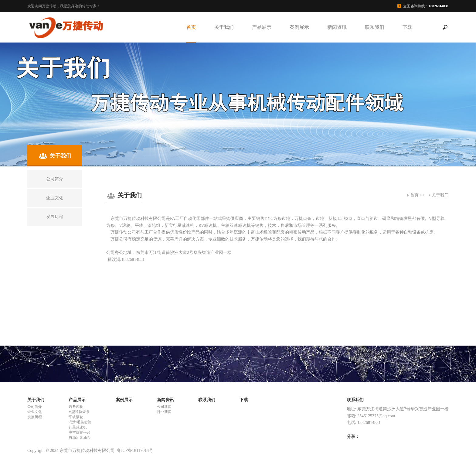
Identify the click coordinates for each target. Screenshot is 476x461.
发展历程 (35, 417)
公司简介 (35, 407)
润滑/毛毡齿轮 (80, 422)
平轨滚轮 (76, 417)
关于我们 (224, 27)
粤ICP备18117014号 (135, 451)
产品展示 (262, 27)
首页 (191, 27)
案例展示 (299, 27)
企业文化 (35, 412)
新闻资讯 (337, 27)
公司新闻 (164, 407)
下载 (407, 27)
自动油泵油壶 (80, 438)
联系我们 (375, 27)
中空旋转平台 (80, 432)
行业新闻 (164, 412)
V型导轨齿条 (79, 412)
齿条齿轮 (76, 407)
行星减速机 (78, 427)
